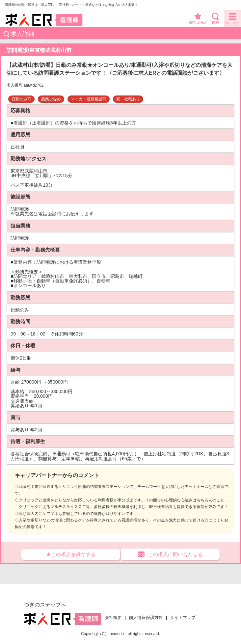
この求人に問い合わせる (175, 554)
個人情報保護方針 (146, 618)
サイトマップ (183, 618)
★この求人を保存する (71, 554)
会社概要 (113, 618)
